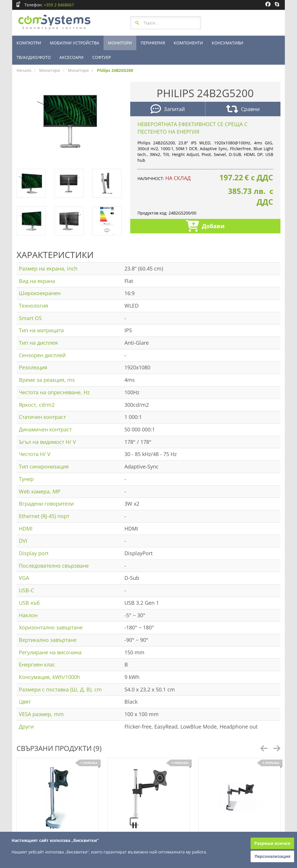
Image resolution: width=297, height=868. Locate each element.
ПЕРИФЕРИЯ (153, 43)
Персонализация (272, 856)
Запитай (168, 110)
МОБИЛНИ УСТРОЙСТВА (75, 43)
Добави (205, 227)
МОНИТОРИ (120, 43)
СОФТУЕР (102, 57)
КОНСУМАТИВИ (228, 43)
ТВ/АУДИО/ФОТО (34, 57)
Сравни (243, 110)
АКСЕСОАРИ (71, 57)
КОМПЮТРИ (29, 43)
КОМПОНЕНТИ (188, 43)
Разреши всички (272, 843)
